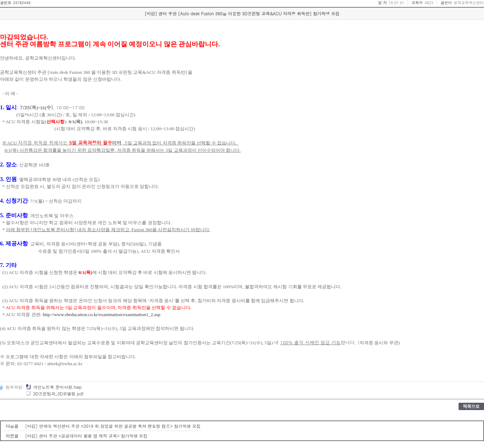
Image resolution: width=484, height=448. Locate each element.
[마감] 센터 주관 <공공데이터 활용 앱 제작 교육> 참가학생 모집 (86, 436)
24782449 (22, 3)
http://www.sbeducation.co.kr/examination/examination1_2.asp (102, 315)
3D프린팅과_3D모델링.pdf (55, 394)
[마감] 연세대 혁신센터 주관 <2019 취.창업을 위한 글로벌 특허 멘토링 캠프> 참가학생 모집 (113, 426)
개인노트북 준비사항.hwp (54, 387)
